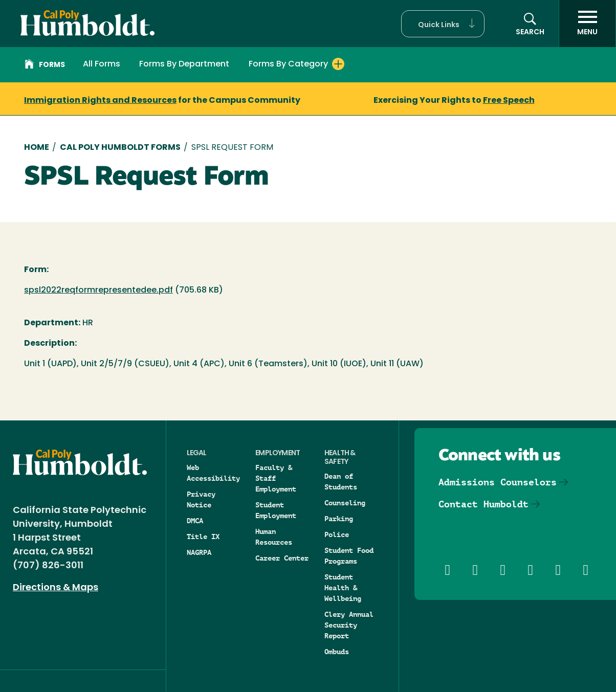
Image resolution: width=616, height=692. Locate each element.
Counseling (345, 503)
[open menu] (587, 24)
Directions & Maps (56, 588)
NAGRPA (199, 552)
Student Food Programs (349, 556)
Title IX (203, 537)
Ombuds (337, 652)
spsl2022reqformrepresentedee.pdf (98, 291)
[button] (443, 24)
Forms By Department (184, 64)
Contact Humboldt (483, 504)
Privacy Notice (201, 499)
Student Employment (276, 510)
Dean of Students (341, 482)
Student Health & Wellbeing (343, 588)
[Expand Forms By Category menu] (338, 64)
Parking (339, 519)
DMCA (195, 521)
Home (37, 148)
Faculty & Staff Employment (276, 478)
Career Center (282, 558)
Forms (45, 65)
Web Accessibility (213, 473)
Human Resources (274, 537)
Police (337, 534)
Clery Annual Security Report (349, 625)
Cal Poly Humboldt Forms (120, 148)
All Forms (102, 64)
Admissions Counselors (498, 482)
